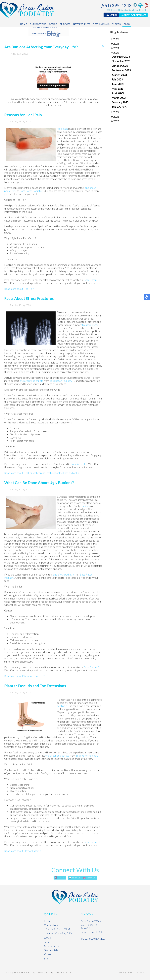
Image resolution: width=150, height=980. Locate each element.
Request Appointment (134, 15)
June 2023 (118, 84)
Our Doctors (36, 24)
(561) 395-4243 (117, 5)
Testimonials (102, 24)
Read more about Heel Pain (19, 295)
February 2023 (120, 102)
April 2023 (118, 93)
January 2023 (120, 107)
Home (21, 24)
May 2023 (118, 89)
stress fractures (90, 332)
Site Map (123, 973)
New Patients (82, 24)
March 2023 (119, 98)
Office (52, 24)
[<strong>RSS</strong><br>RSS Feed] (103, 53)
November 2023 (121, 61)
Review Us (92, 878)
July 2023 (117, 80)
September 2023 (121, 70)
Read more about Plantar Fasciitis (23, 858)
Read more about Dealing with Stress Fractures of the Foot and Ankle (42, 480)
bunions (85, 513)
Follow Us (75, 878)
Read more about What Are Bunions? (24, 683)
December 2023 (121, 57)
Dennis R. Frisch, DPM (58, 929)
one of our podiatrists (31, 388)
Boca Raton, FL (92, 287)
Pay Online (112, 15)
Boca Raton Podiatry (31, 198)
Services (65, 24)
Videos (118, 24)
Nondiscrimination (136, 973)
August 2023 (119, 75)
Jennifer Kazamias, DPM (59, 933)
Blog (129, 24)
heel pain (62, 713)
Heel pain (63, 135)
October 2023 (120, 66)
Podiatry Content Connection (59, 973)
